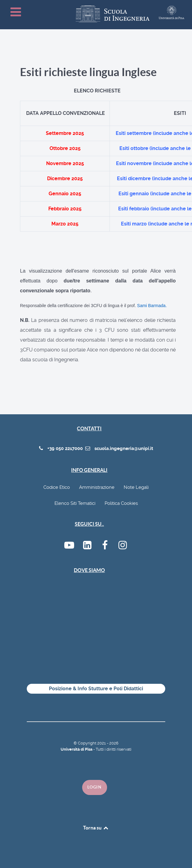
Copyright (88, 743)
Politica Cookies (121, 503)
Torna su (96, 828)
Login (95, 787)
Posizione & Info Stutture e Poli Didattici (96, 689)
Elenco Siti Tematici (75, 503)
